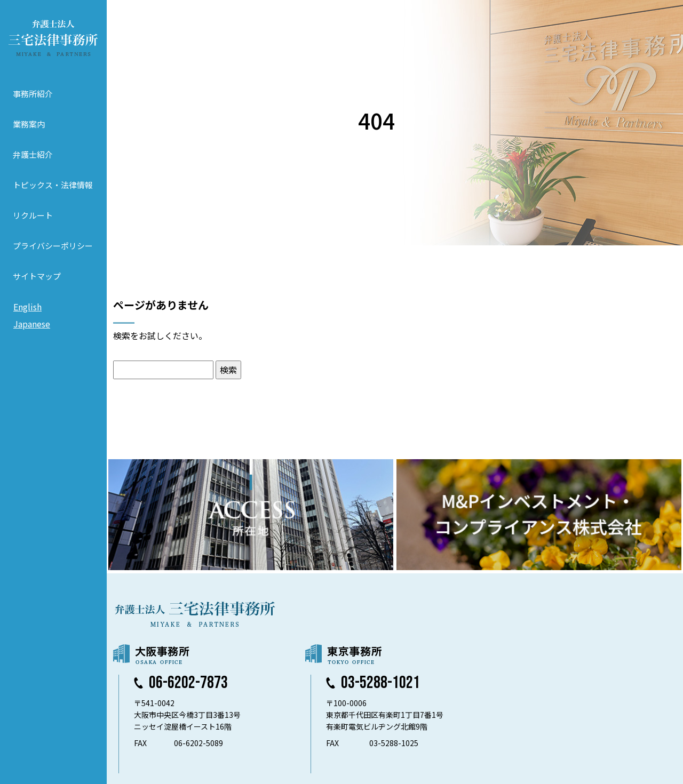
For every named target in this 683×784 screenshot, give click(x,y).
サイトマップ (37, 276)
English (27, 307)
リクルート (33, 215)
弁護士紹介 (33, 154)
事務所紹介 (33, 94)
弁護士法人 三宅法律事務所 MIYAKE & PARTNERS (53, 38)
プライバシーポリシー (53, 246)
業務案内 (29, 124)
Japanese (32, 324)
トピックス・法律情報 (53, 185)
